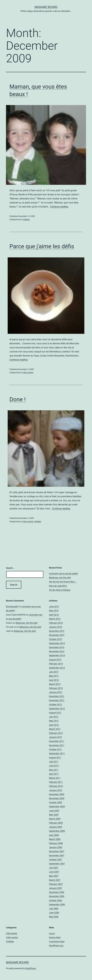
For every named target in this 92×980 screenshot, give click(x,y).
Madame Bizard (46, 7)
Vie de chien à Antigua (60, 590)
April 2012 (54, 725)
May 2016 (54, 611)
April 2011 (54, 774)
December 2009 (57, 794)
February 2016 (56, 623)
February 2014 (56, 664)
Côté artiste (12, 933)
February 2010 (56, 786)
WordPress (31, 968)
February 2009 (56, 823)
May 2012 (54, 721)
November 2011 (57, 745)
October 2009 (55, 802)
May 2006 (54, 917)
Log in (52, 933)
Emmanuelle (12, 607)
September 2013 (57, 668)
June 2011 (54, 766)
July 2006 (54, 909)
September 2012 (57, 709)
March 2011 (55, 778)
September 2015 (57, 643)
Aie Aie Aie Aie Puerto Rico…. (63, 582)
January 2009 (56, 827)
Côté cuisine (28, 373)
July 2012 (54, 717)
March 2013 (55, 684)
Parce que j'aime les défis (42, 246)
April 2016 (54, 615)
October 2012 (55, 705)
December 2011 (57, 741)
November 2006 (57, 896)
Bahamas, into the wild (60, 578)
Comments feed (57, 941)
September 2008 (57, 831)
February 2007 (56, 884)
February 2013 (56, 688)
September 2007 (57, 864)
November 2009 (57, 798)
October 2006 (55, 900)
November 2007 (57, 856)
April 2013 (54, 680)
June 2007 (54, 872)
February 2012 (56, 733)
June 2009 (54, 811)
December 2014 (57, 647)
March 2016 (55, 619)
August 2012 (55, 713)
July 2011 (54, 762)
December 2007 (57, 851)
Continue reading (59, 207)
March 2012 (55, 729)
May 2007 (54, 876)
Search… (10, 568)
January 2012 (56, 737)
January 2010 (56, 790)
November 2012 (57, 700)
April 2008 (54, 835)
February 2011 (56, 782)
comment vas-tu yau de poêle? (64, 574)
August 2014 (55, 660)
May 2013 (54, 676)
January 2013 (56, 692)
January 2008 (56, 847)
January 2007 (56, 888)
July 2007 (54, 868)
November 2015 (57, 635)
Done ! (18, 399)
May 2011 (54, 770)
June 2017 (54, 607)
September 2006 (57, 904)
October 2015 (55, 639)
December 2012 (57, 696)
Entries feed (55, 937)
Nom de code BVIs (58, 586)
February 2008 (56, 843)
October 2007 (55, 860)
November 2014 (57, 651)
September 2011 (57, 753)
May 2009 (54, 815)
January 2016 (56, 627)
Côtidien (26, 219)
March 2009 (55, 819)
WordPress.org (56, 946)
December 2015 (57, 631)
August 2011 (55, 758)
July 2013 (54, 672)
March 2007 (55, 880)
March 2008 (55, 839)
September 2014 (57, 655)
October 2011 (55, 749)
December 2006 (57, 892)
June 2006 (54, 913)
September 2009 (57, 806)
